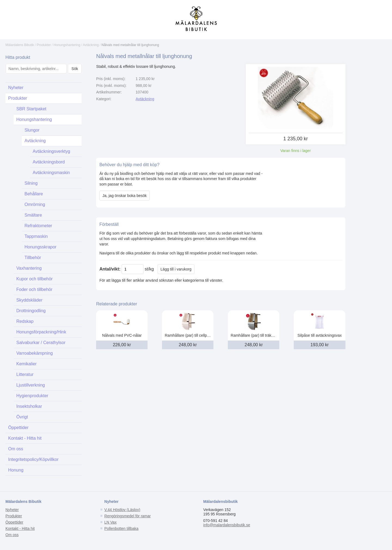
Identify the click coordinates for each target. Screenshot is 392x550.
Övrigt (22, 417)
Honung (16, 470)
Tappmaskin (36, 236)
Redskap (25, 321)
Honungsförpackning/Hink (41, 332)
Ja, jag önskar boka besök (125, 196)
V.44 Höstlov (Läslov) (122, 510)
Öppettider (18, 428)
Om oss (16, 449)
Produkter (44, 45)
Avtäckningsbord (49, 162)
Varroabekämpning (35, 353)
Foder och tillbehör (34, 289)
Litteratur (25, 374)
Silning (31, 183)
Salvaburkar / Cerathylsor (41, 343)
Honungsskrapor (40, 247)
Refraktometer (38, 226)
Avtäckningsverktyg (51, 151)
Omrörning (35, 204)
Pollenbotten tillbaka (121, 528)
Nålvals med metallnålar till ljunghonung (130, 45)
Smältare (33, 215)
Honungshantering (67, 45)
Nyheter (16, 88)
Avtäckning (91, 45)
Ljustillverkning (31, 385)
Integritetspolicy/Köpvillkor (33, 459)
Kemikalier (27, 364)
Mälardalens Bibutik (20, 45)
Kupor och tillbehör (34, 279)
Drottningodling (31, 311)
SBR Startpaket (31, 109)
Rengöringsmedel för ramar (127, 516)
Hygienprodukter (32, 396)
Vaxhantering (29, 268)
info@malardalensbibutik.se (227, 525)
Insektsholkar (29, 406)
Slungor (32, 130)
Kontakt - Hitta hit (25, 438)
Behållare (34, 194)
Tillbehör (33, 258)
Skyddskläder (29, 300)
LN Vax (110, 522)
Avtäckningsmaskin (51, 173)
